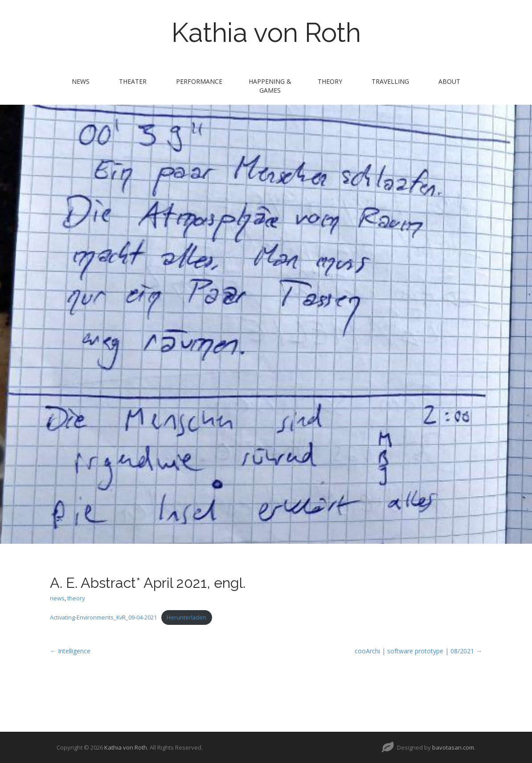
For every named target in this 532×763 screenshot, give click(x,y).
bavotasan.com (453, 747)
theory (330, 81)
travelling (390, 81)
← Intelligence (70, 651)
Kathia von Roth (266, 33)
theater (133, 81)
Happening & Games (270, 86)
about (449, 81)
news (81, 81)
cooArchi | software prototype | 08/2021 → (418, 651)
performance (199, 81)
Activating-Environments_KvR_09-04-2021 (103, 617)
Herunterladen (186, 617)
